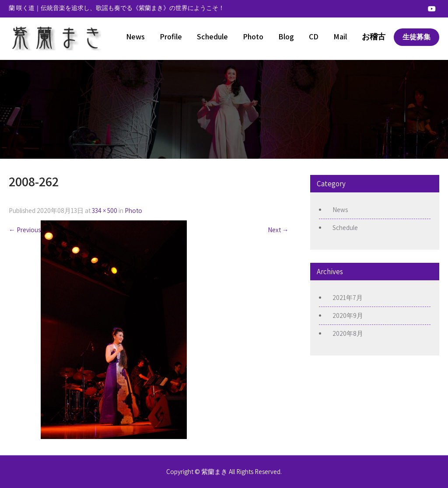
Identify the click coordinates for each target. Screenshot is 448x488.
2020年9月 (348, 315)
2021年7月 (348, 298)
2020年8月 (348, 333)
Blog (286, 37)
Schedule (212, 37)
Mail (340, 37)
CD (314, 37)
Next (278, 230)
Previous (25, 230)
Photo (253, 37)
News (135, 37)
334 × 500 (105, 211)
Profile (171, 37)
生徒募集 (416, 37)
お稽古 (374, 37)
